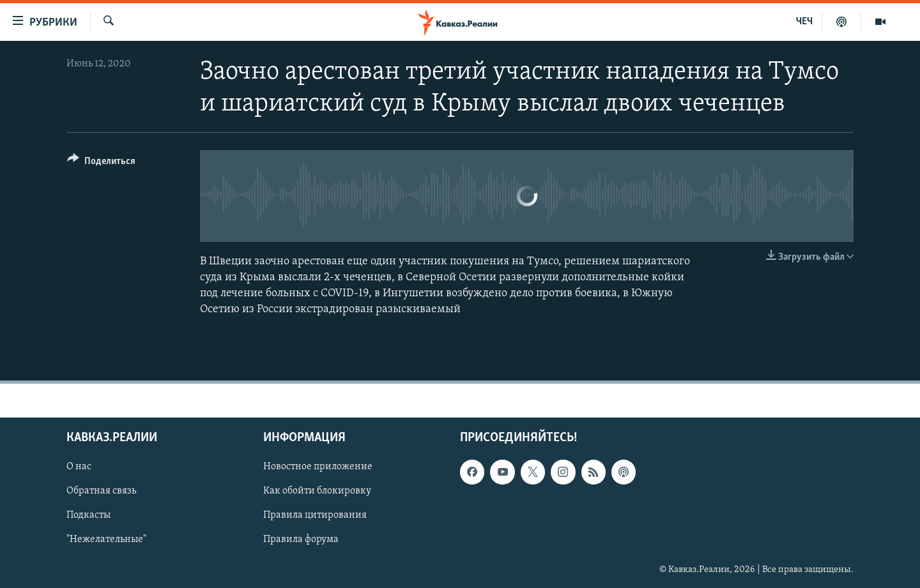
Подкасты (88, 516)
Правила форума (301, 540)
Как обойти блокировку (317, 492)
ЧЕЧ (804, 22)
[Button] (101, 163)
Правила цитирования (315, 516)
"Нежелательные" (106, 540)
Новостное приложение (318, 467)
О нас (79, 467)
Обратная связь (101, 492)
